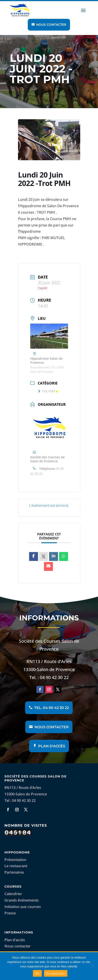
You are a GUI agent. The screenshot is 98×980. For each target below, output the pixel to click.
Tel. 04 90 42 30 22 (52, 708)
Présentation (15, 860)
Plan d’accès (15, 940)
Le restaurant (16, 866)
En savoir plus (56, 973)
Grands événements (22, 900)
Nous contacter (51, 25)
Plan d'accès (52, 746)
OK (37, 973)
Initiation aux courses (23, 907)
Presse (10, 913)
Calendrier (13, 894)
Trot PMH (48, 391)
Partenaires (14, 872)
